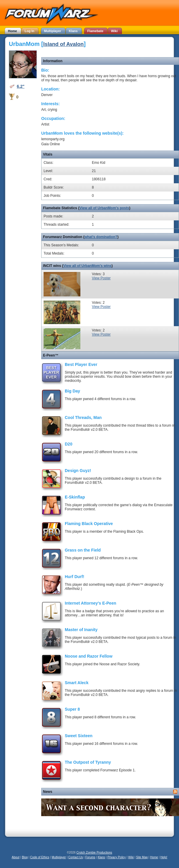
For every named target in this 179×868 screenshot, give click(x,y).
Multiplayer (59, 857)
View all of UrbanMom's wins (87, 266)
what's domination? (101, 237)
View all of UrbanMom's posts (104, 208)
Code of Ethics (40, 857)
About (16, 857)
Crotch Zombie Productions (94, 853)
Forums (90, 857)
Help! (164, 857)
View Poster (101, 278)
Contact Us (76, 857)
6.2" (21, 86)
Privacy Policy (117, 857)
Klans (101, 857)
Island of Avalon (64, 44)
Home (154, 857)
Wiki (131, 857)
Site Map (142, 857)
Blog (25, 857)
